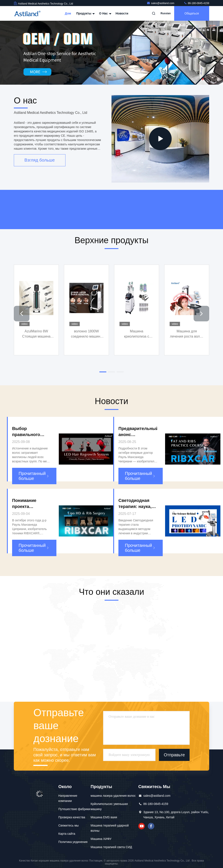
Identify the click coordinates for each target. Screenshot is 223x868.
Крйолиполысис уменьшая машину (109, 806)
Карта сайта (67, 834)
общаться (192, 13)
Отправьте (174, 755)
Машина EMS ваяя (104, 817)
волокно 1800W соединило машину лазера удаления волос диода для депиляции (86, 334)
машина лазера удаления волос (113, 796)
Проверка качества (72, 817)
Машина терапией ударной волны (110, 828)
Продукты (85, 13)
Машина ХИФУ (101, 839)
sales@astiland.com (161, 3)
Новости (122, 13)
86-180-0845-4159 (196, 3)
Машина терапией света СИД (111, 847)
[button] (22, 314)
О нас (105, 13)
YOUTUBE (142, 826)
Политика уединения (73, 842)
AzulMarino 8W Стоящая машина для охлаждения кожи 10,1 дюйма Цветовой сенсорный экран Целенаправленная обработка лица (36, 334)
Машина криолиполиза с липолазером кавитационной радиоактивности (137, 334)
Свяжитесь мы (68, 825)
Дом (68, 13)
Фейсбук (151, 826)
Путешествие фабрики (74, 809)
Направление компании (68, 798)
